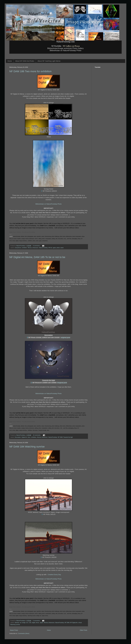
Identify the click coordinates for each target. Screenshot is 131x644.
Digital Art (24, 437)
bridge (24, 623)
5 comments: (37, 621)
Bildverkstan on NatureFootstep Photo (49, 204)
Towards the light (68, 437)
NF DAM (60, 437)
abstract (17, 623)
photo (58, 248)
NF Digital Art (74, 623)
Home (10, 61)
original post (65, 338)
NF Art (50, 248)
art (21, 623)
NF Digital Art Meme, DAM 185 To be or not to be (37, 257)
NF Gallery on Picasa (71, 46)
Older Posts (83, 630)
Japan (41, 623)
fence (38, 623)
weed (62, 248)
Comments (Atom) (24, 634)
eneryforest (18, 248)
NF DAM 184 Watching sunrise (27, 447)
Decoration (18, 437)
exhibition (24, 248)
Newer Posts (14, 630)
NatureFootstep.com (65, 42)
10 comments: (37, 435)
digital (34, 623)
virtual (80, 623)
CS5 (30, 623)
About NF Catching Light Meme (49, 61)
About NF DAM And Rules (25, 61)
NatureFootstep (43, 248)
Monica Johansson (33, 248)
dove (29, 437)
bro (27, 623)
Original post (62, 383)
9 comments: (37, 246)
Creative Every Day (54, 575)
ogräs (54, 248)
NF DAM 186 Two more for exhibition (30, 71)
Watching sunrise (15, 625)
